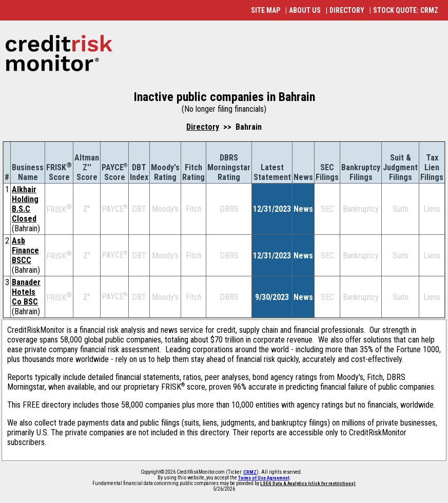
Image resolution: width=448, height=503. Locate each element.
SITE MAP (266, 10)
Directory (203, 127)
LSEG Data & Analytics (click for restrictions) (308, 484)
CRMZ (250, 472)
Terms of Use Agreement (264, 478)
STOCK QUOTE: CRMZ (406, 10)
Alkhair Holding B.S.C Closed (25, 204)
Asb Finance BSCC (25, 250)
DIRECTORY (347, 10)
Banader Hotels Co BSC (26, 292)
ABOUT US (305, 10)
